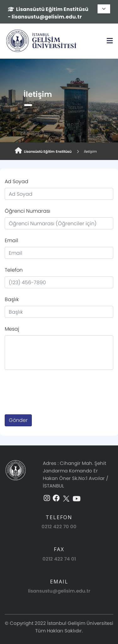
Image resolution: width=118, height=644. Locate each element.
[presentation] (53, 390)
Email (11, 240)
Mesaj (12, 329)
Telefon (14, 270)
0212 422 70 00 (59, 527)
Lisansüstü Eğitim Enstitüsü (43, 151)
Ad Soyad (17, 181)
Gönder (18, 420)
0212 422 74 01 (59, 559)
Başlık (12, 299)
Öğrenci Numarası (28, 211)
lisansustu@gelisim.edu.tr (59, 591)
